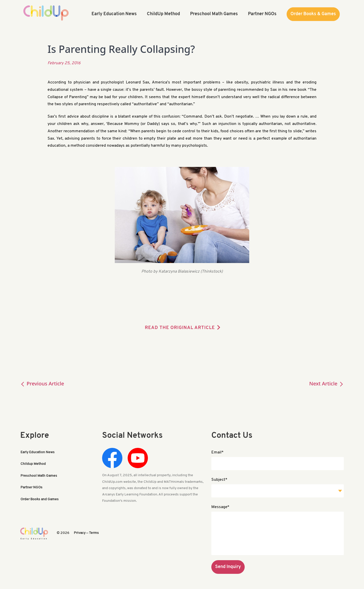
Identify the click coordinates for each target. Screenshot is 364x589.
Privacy (80, 533)
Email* (218, 452)
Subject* (219, 480)
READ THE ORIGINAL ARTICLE (180, 328)
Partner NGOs (31, 487)
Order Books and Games (40, 499)
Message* (220, 507)
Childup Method (33, 464)
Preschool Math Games (39, 476)
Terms (94, 533)
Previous (42, 384)
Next (326, 384)
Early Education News (38, 452)
